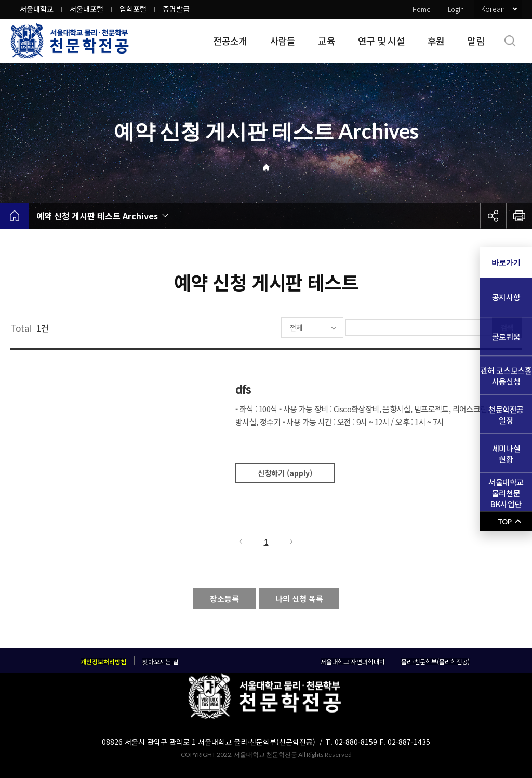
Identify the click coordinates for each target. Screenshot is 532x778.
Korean (493, 9)
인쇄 (519, 216)
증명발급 (176, 9)
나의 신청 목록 (299, 598)
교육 (327, 41)
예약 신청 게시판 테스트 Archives (97, 216)
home (14, 216)
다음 (292, 542)
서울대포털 (87, 9)
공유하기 (493, 216)
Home (421, 9)
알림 (476, 41)
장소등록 (224, 598)
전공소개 (230, 41)
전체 (265, 327)
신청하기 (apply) (285, 473)
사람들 (283, 41)
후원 (436, 41)
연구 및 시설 (381, 41)
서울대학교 (37, 9)
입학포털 (133, 9)
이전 (240, 542)
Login (456, 9)
